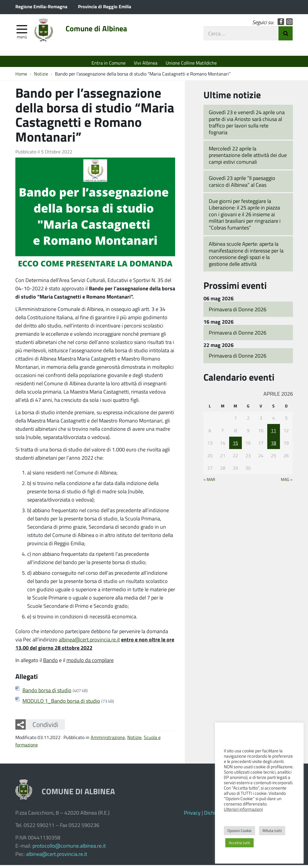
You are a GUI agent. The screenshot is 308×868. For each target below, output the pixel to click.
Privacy (192, 815)
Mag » (287, 482)
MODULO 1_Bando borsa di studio (61, 704)
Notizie (134, 740)
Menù (22, 39)
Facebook (281, 24)
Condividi (45, 727)
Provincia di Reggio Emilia (105, 6)
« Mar (209, 482)
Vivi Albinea (146, 63)
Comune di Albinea (104, 32)
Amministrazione (108, 740)
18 (273, 446)
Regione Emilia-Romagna (41, 6)
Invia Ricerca (286, 36)
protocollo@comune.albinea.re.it (69, 849)
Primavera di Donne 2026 (238, 312)
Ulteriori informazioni (243, 809)
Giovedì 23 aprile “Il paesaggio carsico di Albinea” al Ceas (242, 184)
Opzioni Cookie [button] (239, 831)
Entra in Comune (109, 63)
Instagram (290, 24)
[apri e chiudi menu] (22, 31)
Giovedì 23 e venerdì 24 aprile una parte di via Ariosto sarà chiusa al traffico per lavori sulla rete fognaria (247, 125)
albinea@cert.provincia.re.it (89, 642)
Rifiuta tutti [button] (272, 831)
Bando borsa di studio (47, 693)
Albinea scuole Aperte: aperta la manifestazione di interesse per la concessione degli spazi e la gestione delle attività (246, 257)
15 (235, 446)
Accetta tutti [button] (239, 843)
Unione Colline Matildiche (191, 63)
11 (273, 433)
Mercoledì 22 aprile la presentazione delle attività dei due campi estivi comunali (248, 158)
